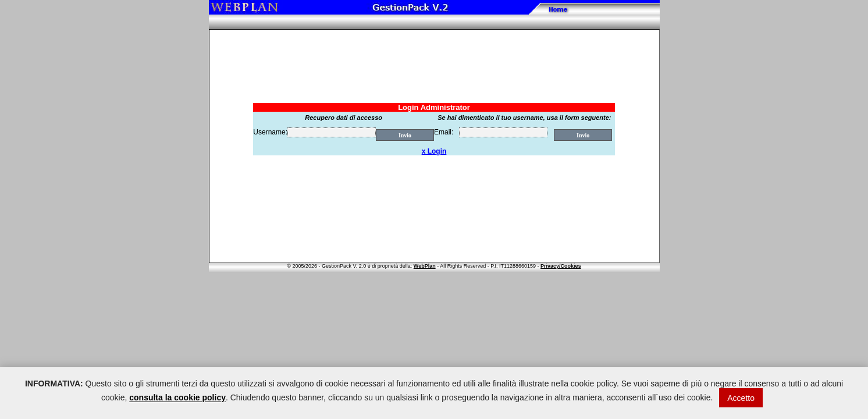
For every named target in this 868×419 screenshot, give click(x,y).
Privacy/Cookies (561, 266)
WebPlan (425, 266)
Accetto (741, 398)
